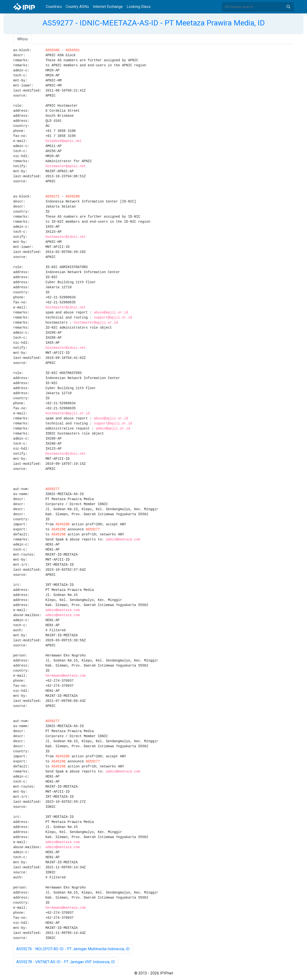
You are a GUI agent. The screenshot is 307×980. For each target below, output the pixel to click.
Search (288, 7)
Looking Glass (139, 7)
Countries (54, 7)
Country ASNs (77, 7)
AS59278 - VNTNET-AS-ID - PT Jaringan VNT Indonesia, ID (66, 962)
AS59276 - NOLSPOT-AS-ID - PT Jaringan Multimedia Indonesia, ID (73, 949)
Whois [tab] (23, 39)
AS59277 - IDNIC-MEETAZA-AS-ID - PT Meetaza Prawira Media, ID (154, 23)
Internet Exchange (108, 7)
